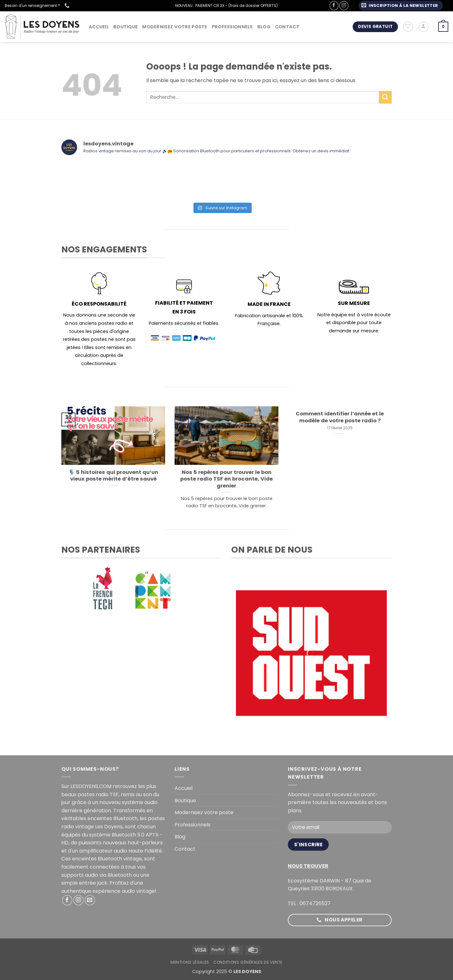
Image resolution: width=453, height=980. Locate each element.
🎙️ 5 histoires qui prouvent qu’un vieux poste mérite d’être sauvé (113, 476)
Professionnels (232, 27)
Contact (287, 27)
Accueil (99, 27)
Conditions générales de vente (248, 962)
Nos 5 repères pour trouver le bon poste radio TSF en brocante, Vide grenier (226, 479)
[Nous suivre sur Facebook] (334, 6)
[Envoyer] (385, 97)
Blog (264, 27)
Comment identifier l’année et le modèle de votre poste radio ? (340, 417)
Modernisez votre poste (175, 27)
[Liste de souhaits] (408, 27)
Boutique (126, 27)
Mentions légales (190, 962)
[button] (401, 6)
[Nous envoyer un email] (90, 900)
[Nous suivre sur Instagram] (344, 6)
